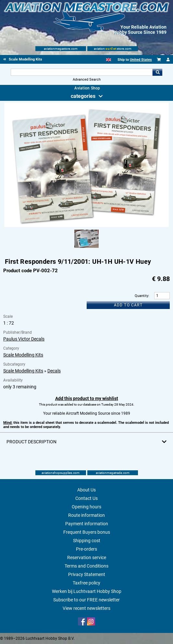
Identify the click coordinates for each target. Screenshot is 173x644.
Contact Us (86, 498)
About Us (86, 490)
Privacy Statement (87, 574)
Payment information (87, 524)
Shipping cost (87, 541)
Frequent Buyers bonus (87, 532)
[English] (109, 60)
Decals (54, 371)
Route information (86, 515)
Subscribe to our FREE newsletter (86, 600)
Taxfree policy (86, 583)
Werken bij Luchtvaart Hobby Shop (87, 591)
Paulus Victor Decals (24, 339)
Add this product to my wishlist (87, 398)
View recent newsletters (86, 608)
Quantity (142, 296)
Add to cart (128, 305)
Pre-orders (86, 549)
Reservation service (87, 557)
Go (157, 72)
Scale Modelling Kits (23, 355)
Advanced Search (87, 80)
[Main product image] (86, 226)
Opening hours (86, 507)
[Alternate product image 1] (86, 248)
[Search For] (82, 72)
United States (141, 60)
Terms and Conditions (86, 566)
